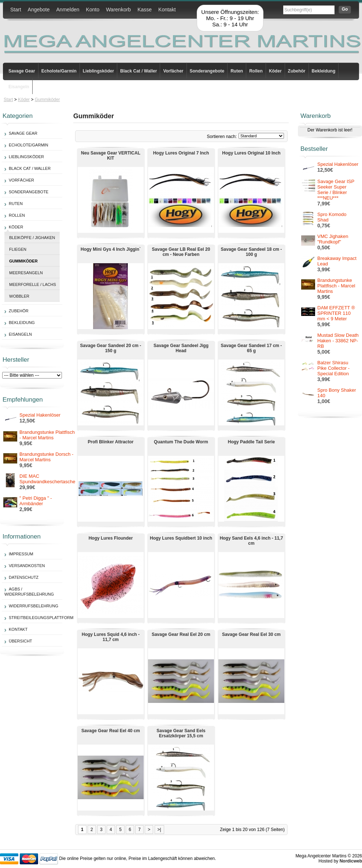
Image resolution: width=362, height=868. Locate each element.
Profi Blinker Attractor (111, 442)
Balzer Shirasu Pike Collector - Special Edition (333, 368)
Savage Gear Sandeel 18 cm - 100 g (252, 252)
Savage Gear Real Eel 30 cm (251, 634)
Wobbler (19, 296)
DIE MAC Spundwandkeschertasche (47, 479)
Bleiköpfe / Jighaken (32, 238)
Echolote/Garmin (59, 71)
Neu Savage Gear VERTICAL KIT (111, 156)
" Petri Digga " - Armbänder (36, 501)
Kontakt (167, 10)
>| (159, 830)
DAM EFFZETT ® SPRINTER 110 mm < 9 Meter (336, 313)
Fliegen (18, 249)
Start (16, 10)
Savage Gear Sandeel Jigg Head (181, 348)
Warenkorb (118, 10)
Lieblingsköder (98, 71)
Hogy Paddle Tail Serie (251, 442)
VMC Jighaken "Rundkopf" (333, 239)
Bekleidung (324, 71)
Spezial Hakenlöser (40, 415)
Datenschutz (24, 577)
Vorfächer (173, 71)
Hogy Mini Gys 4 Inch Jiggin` (111, 249)
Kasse (145, 10)
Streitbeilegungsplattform (41, 618)
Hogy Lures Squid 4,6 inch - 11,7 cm (111, 637)
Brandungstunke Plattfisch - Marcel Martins (47, 435)
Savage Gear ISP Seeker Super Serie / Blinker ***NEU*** (336, 190)
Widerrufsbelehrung (34, 606)
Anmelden (68, 10)
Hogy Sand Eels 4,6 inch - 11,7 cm (252, 541)
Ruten (237, 71)
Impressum (21, 554)
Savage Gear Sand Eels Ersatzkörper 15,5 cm (181, 733)
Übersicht (21, 641)
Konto (93, 10)
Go (345, 9)
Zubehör (297, 71)
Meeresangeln (26, 273)
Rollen (256, 71)
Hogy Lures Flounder (111, 538)
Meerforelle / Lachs (33, 284)
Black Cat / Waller (138, 71)
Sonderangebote (207, 71)
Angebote (39, 10)
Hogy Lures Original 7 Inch (181, 153)
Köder (275, 71)
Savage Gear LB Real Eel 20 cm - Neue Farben (181, 252)
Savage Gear (22, 71)
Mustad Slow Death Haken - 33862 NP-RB (338, 341)
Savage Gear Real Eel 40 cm (111, 731)
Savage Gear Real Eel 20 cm (181, 634)
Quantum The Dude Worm (181, 442)
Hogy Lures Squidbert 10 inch (181, 538)
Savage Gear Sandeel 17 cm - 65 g (252, 348)
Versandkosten (27, 566)
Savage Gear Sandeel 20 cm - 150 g (111, 348)
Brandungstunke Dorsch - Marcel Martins (46, 457)
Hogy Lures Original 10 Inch (251, 153)
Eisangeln (19, 87)
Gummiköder (47, 100)
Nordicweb (351, 861)
